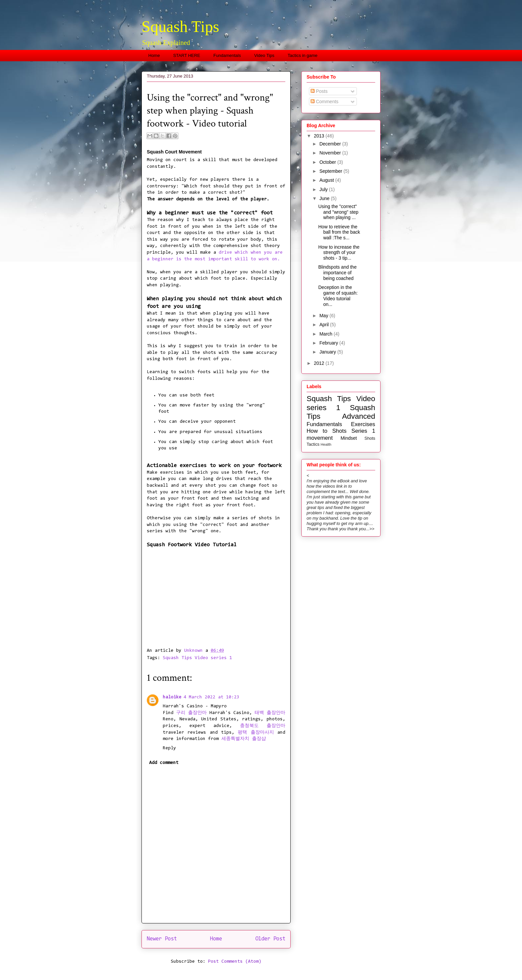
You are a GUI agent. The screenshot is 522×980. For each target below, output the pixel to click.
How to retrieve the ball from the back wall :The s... (339, 232)
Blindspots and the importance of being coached (337, 273)
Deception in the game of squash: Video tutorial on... (338, 296)
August (327, 180)
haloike (172, 697)
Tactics (313, 444)
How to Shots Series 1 (341, 431)
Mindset (349, 438)
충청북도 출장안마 (263, 726)
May (324, 316)
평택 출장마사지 (256, 733)
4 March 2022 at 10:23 (211, 697)
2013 (320, 136)
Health (326, 444)
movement (320, 438)
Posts (319, 91)
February (329, 343)
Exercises (363, 424)
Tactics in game (303, 55)
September (331, 171)
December (331, 144)
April (325, 325)
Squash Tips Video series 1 (197, 658)
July (324, 189)
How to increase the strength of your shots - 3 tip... (339, 253)
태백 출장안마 (270, 713)
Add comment (164, 763)
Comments (325, 102)
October (328, 162)
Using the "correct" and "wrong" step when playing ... (338, 212)
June (325, 198)
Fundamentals (227, 55)
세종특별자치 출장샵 (244, 739)
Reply (169, 748)
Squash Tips (180, 26)
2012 (320, 363)
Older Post (270, 939)
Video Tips (264, 55)
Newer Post (162, 939)
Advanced (359, 416)
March (326, 334)
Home (154, 55)
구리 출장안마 (191, 713)
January (328, 352)
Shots (370, 438)
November (331, 153)
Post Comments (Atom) (235, 962)
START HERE (187, 55)
